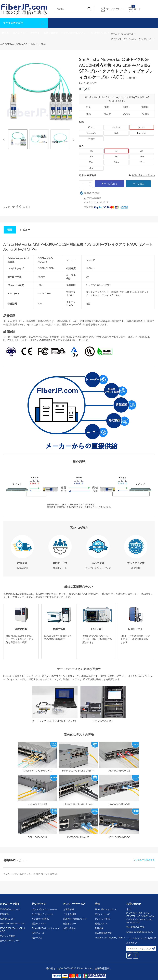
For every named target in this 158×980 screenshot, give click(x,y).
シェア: (7, 207)
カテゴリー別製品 (40, 919)
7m (117, 157)
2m (117, 151)
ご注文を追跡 (70, 914)
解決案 (5, 33)
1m (91, 151)
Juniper (116, 127)
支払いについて (102, 914)
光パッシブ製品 (7, 936)
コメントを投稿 (49, 874)
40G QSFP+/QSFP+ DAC (13, 924)
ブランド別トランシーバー (44, 910)
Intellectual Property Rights (110, 938)
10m (142, 157)
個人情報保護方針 (103, 933)
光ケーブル (37, 938)
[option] (18, 140)
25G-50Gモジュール (10, 910)
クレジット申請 (102, 919)
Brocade (91, 133)
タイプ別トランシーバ (42, 914)
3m (142, 151)
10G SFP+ (5, 914)
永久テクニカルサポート (98, 202)
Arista (142, 127)
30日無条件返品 (94, 198)
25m (142, 162)
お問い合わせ (51, 33)
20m (116, 162)
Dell (116, 133)
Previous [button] (5, 140)
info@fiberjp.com (143, 932)
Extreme (142, 133)
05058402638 (138, 927)
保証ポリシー (70, 924)
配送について (101, 924)
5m (91, 157)
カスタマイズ (20, 33)
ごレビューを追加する (144, 860)
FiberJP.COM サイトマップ (45, 928)
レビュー (25, 230)
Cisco (91, 127)
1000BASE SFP (7, 919)
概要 (10, 230)
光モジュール (38, 933)
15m (91, 162)
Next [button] (73, 140)
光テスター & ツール (10, 941)
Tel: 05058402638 (99, 33)
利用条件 (99, 928)
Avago (91, 139)
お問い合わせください (142, 175)
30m (91, 168)
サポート (35, 33)
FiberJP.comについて (73, 33)
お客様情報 (69, 910)
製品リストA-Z (39, 924)
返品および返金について (75, 919)
